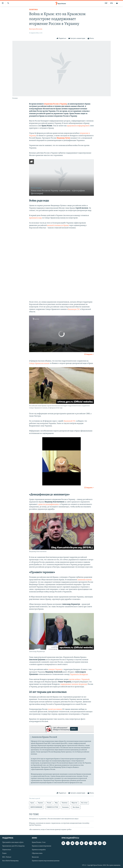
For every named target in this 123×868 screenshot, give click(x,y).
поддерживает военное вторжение (74, 684)
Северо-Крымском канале (39, 363)
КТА (111, 3)
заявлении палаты (84, 580)
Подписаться (7, 850)
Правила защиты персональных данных (46, 861)
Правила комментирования (42, 846)
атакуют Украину (55, 670)
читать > (74, 729)
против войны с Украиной (79, 679)
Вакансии (35, 857)
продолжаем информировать (78, 126)
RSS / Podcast (7, 857)
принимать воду (35, 218)
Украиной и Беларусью (79, 674)
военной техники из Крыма (58, 225)
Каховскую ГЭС (74, 309)
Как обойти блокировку (10, 861)
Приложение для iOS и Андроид (13, 846)
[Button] (61, 38)
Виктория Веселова (36, 29)
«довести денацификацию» (49, 504)
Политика (33, 10)
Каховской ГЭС (70, 421)
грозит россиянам (55, 709)
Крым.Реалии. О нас (39, 842)
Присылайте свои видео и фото (13, 842)
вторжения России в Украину (55, 104)
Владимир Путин (63, 138)
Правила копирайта (39, 850)
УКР (106, 3)
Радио (4, 853)
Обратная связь (37, 853)
